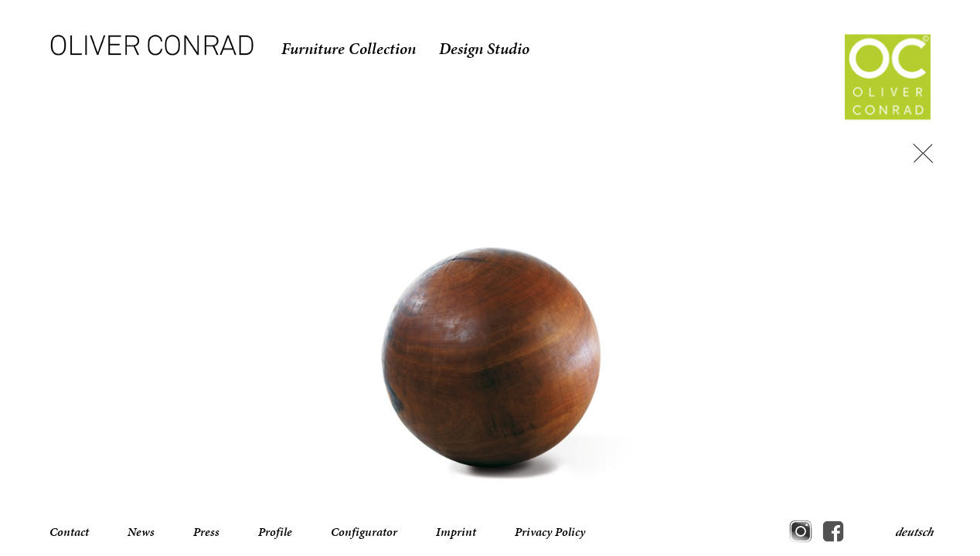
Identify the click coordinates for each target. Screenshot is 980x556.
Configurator (364, 532)
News (141, 532)
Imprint (456, 532)
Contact (69, 532)
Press (206, 532)
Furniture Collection (349, 49)
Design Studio (484, 49)
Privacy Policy (550, 532)
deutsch (914, 532)
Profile (275, 532)
